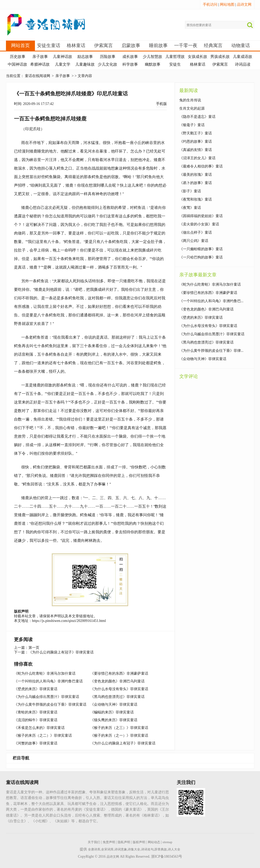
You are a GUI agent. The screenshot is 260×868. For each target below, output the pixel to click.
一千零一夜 (186, 45)
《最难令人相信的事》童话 (201, 166)
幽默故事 (153, 64)
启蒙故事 (131, 45)
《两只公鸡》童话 (194, 241)
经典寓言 (213, 45)
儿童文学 (63, 64)
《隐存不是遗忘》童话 (197, 117)
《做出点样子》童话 (196, 233)
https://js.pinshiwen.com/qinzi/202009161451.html (69, 621)
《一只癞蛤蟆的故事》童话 (201, 249)
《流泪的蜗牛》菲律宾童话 (36, 720)
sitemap (167, 842)
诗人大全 (174, 849)
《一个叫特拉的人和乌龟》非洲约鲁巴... (211, 301)
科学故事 (130, 64)
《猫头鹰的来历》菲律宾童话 (114, 720)
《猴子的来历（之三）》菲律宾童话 (119, 728)
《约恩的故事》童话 (196, 142)
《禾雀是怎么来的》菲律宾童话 (39, 728)
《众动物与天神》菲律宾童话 (114, 705)
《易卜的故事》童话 (196, 183)
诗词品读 (243, 64)
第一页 (34, 648)
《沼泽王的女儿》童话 (197, 158)
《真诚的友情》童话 (196, 150)
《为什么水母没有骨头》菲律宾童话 (119, 689)
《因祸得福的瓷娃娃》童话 (201, 216)
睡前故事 (158, 45)
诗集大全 (134, 849)
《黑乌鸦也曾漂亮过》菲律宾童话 (117, 697)
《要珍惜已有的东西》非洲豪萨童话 (119, 673)
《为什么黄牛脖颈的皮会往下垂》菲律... (211, 351)
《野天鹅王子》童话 (196, 133)
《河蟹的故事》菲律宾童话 (36, 743)
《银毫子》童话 (192, 125)
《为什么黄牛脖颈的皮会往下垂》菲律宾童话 (50, 705)
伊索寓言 (103, 45)
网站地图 (227, 5)
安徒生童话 (49, 45)
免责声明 (109, 842)
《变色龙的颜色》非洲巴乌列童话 (117, 681)
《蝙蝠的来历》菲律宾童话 (112, 712)
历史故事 (18, 57)
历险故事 (108, 57)
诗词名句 (147, 849)
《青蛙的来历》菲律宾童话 (36, 712)
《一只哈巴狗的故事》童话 (201, 257)
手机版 (161, 104)
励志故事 (85, 57)
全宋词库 (107, 849)
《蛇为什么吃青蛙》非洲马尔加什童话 (45, 673)
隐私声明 (124, 842)
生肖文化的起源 (192, 108)
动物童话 (241, 45)
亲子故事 (40, 57)
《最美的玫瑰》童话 (196, 175)
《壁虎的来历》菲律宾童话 (36, 689)
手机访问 (210, 5)
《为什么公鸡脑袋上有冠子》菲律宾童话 (61, 652)
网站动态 (154, 842)
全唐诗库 (94, 849)
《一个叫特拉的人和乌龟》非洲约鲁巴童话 (48, 681)
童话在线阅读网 (38, 76)
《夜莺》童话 (190, 208)
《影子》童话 (190, 191)
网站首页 (20, 45)
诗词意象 (121, 849)
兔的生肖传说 (190, 100)
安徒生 (175, 64)
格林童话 (76, 45)
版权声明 (139, 842)
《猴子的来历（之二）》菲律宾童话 (43, 736)
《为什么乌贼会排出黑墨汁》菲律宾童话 (47, 697)
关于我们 (94, 842)
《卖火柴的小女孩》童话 (199, 224)
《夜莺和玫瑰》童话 (196, 199)
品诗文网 (244, 5)
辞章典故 (161, 849)
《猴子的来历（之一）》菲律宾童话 (119, 736)
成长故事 (130, 57)
